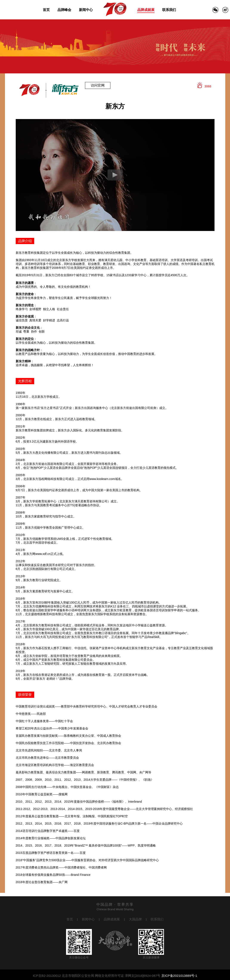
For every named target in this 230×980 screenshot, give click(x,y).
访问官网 (98, 85)
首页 (46, 10)
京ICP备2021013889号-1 (179, 976)
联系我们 (169, 10)
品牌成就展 (146, 10)
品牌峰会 (64, 10)
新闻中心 (86, 10)
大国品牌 (135, 919)
